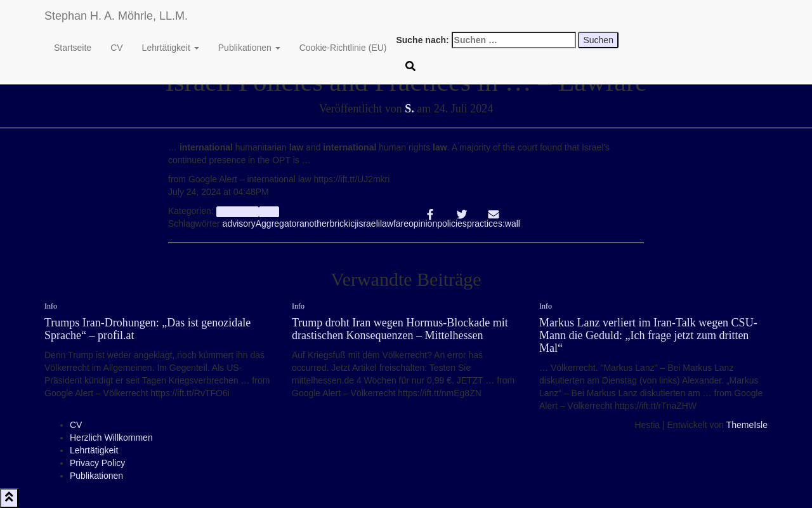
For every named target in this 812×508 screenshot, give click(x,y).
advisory (239, 224)
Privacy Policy (97, 463)
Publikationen (249, 48)
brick (339, 224)
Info (269, 211)
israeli (368, 224)
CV (116, 48)
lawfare (394, 224)
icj (352, 224)
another (314, 224)
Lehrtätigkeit (171, 48)
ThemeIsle (747, 425)
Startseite (73, 48)
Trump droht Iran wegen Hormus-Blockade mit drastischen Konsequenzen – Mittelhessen (400, 329)
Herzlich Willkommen (111, 438)
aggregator (238, 211)
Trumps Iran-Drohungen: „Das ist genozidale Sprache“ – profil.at (147, 329)
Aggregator (278, 224)
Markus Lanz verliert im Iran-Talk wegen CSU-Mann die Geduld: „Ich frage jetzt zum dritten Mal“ (648, 335)
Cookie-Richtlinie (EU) (343, 48)
